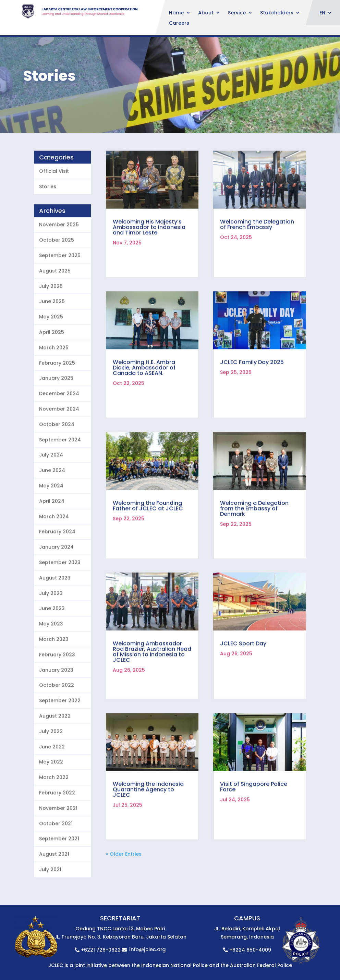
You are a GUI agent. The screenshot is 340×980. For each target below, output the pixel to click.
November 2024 (59, 443)
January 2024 (56, 581)
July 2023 (51, 627)
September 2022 (60, 735)
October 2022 (57, 720)
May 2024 (51, 520)
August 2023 (55, 612)
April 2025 (52, 367)
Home (176, 13)
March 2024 (54, 551)
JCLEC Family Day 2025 (252, 397)
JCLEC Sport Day (243, 678)
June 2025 (52, 336)
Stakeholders (277, 13)
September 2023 (60, 597)
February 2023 (57, 689)
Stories (48, 221)
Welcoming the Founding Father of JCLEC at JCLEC (148, 540)
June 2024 (52, 505)
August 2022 (55, 750)
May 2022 (51, 796)
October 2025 (57, 274)
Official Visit (54, 205)
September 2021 (59, 873)
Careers (179, 23)
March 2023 (54, 673)
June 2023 (52, 643)
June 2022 (52, 781)
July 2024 (51, 489)
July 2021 (50, 904)
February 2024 (57, 566)
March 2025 (54, 382)
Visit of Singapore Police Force (254, 821)
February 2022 (57, 827)
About (206, 13)
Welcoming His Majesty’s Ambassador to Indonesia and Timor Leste (149, 261)
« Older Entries (124, 889)
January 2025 (56, 413)
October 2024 (57, 458)
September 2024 (60, 474)
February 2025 (57, 397)
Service (237, 13)
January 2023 (56, 704)
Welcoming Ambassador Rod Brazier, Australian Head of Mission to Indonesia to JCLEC (152, 686)
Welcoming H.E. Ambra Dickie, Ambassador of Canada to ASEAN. (144, 402)
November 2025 (59, 259)
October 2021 (56, 858)
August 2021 (54, 889)
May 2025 (51, 351)
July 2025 (51, 320)
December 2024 (59, 428)
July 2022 (51, 765)
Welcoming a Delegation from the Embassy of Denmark (254, 543)
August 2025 (55, 305)
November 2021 (58, 842)
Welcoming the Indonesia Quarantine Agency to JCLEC (148, 824)
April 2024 (52, 535)
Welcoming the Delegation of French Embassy (257, 259)
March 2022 (54, 812)
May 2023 (51, 658)
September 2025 (60, 290)
